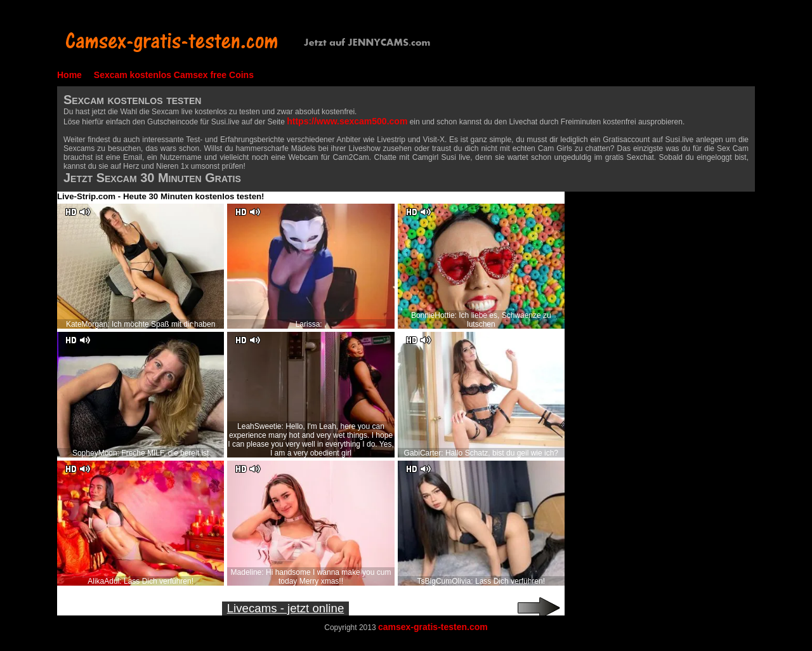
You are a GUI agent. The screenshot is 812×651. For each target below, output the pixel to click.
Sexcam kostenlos (133, 75)
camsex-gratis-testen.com (433, 627)
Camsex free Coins (214, 75)
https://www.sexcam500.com (347, 121)
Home (69, 75)
